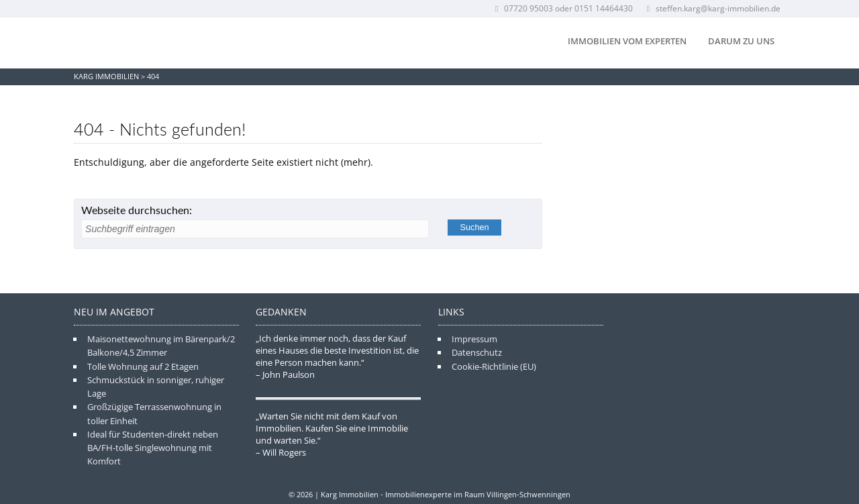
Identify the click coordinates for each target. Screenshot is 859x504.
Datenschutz (477, 352)
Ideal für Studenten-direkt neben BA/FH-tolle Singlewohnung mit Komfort (153, 448)
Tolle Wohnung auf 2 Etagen (143, 366)
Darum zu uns (741, 41)
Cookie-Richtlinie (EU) (494, 366)
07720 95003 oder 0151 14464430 (563, 8)
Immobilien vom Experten (627, 41)
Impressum (474, 339)
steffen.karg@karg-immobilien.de (712, 8)
